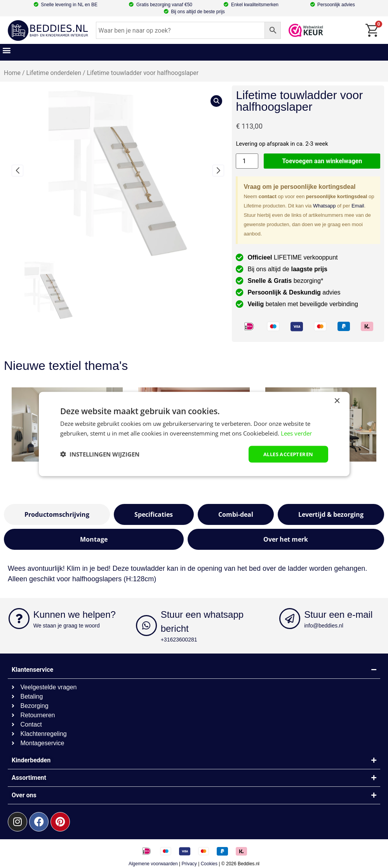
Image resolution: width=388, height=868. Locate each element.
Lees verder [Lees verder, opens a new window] (296, 433)
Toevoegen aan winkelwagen (322, 161)
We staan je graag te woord (67, 626)
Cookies (209, 864)
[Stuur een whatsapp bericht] (146, 626)
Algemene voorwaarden (153, 864)
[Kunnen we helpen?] (19, 619)
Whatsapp (324, 206)
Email (358, 206)
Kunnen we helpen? (75, 614)
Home (12, 73)
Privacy (189, 864)
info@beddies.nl (324, 626)
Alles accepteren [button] (286, 454)
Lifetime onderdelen (54, 73)
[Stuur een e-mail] (290, 619)
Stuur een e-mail (338, 614)
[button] (6, 50)
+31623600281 (179, 640)
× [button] (337, 401)
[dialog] (194, 434)
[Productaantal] (247, 161)
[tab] (57, 514)
